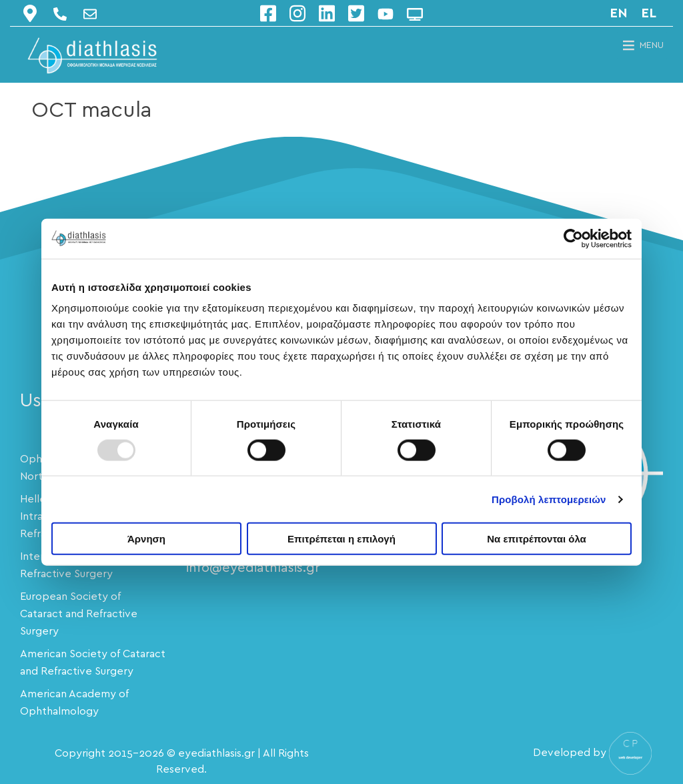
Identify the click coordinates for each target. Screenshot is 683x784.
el (649, 13)
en (619, 13)
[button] (652, 45)
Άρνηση (146, 539)
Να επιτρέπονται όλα (537, 539)
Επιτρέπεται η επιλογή (341, 539)
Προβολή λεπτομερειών (549, 499)
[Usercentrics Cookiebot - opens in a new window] (573, 238)
